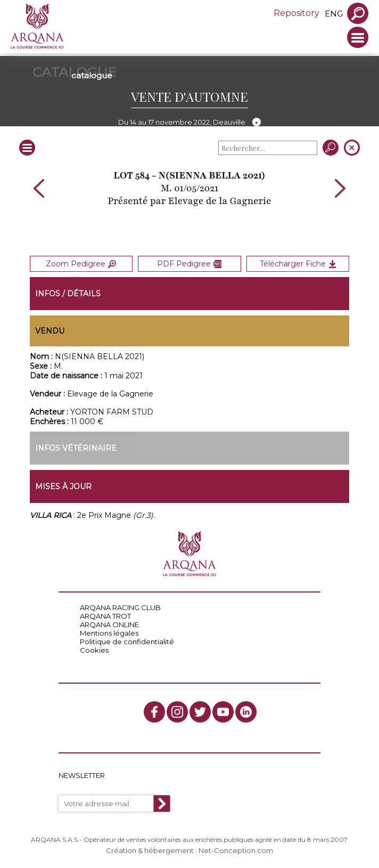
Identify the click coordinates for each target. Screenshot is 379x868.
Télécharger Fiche (298, 264)
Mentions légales (109, 633)
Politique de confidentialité (127, 642)
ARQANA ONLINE (109, 624)
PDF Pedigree (189, 264)
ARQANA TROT (105, 616)
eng (334, 14)
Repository (296, 13)
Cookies (94, 650)
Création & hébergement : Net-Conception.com (190, 850)
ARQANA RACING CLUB (120, 607)
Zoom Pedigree (81, 264)
